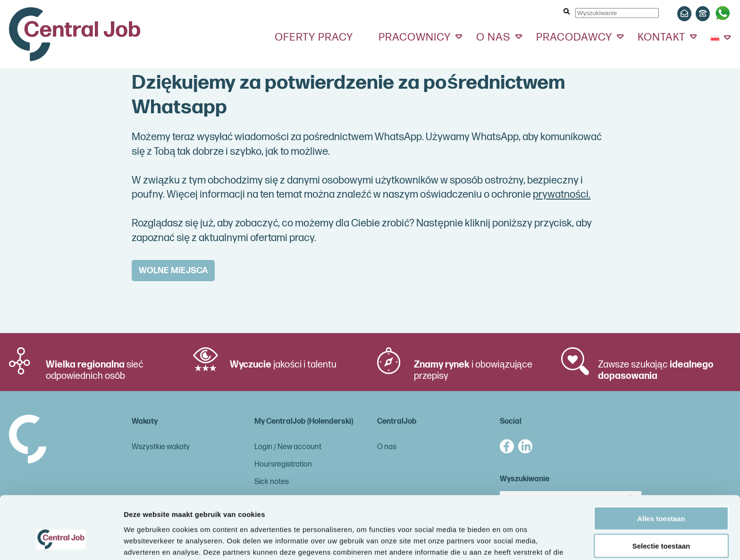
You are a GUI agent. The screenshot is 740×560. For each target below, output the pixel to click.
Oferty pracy (314, 37)
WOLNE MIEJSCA (173, 271)
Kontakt (661, 37)
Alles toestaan (661, 466)
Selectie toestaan (661, 494)
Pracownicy (415, 37)
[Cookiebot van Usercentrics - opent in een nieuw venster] (61, 542)
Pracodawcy (574, 37)
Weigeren (661, 521)
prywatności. (562, 195)
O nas (493, 37)
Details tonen (510, 541)
